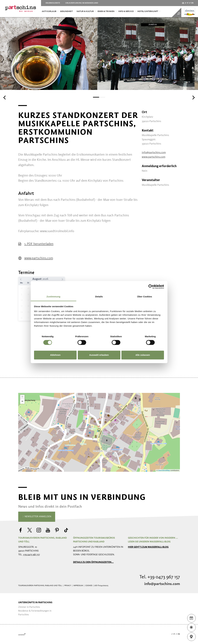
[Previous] (5, 98)
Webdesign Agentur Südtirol (22, 634)
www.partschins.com (36, 258)
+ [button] (22, 397)
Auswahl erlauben (99, 355)
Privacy (68, 586)
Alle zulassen (143, 355)
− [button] (22, 402)
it (188, 3)
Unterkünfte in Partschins (35, 603)
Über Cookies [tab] (145, 297)
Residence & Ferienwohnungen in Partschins (35, 613)
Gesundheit (66, 11)
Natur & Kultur (86, 11)
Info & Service (127, 11)
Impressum (78, 586)
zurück (149, 25)
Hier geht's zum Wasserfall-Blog (148, 547)
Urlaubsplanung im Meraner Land (82, 3)
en (192, 3)
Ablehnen (55, 355)
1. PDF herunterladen (36, 244)
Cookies (89, 586)
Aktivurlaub (50, 11)
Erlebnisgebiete (53, 3)
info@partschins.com (154, 153)
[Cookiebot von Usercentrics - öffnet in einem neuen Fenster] (151, 287)
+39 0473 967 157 (31, 555)
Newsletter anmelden (37, 517)
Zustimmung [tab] (53, 297)
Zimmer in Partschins (29, 607)
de (183, 3)
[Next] (193, 98)
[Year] (46, 279)
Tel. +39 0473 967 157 (160, 577)
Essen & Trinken (107, 11)
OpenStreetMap (164, 470)
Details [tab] (99, 297)
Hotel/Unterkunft (149, 11)
